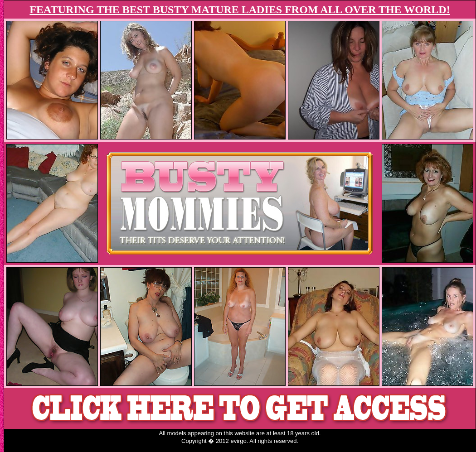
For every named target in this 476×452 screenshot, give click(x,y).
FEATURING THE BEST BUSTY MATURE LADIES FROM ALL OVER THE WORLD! (240, 10)
